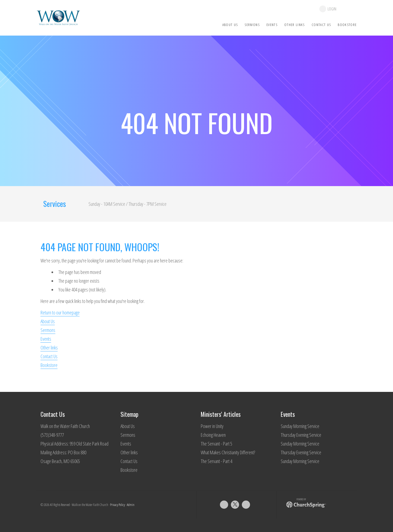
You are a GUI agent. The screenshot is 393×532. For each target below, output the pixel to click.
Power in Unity (212, 426)
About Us (48, 321)
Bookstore (49, 365)
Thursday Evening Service (301, 435)
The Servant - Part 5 (216, 444)
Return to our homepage (60, 313)
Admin (131, 505)
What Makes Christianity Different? (228, 452)
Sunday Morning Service (300, 426)
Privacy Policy (117, 505)
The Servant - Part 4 (216, 461)
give (349, 9)
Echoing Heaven (213, 435)
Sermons (48, 330)
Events (46, 339)
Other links (49, 348)
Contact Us (49, 356)
